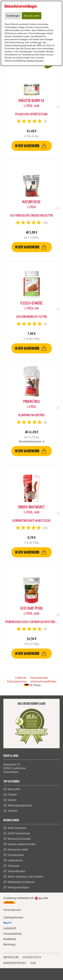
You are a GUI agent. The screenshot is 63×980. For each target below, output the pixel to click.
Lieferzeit (21, 678)
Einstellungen (13, 16)
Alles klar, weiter (32, 16)
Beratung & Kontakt (19, 839)
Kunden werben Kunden (22, 844)
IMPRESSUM (11, 957)
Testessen (14, 866)
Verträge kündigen (18, 887)
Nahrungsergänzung (20, 805)
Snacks (12, 800)
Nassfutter (14, 789)
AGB (33, 963)
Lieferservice (15, 860)
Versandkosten (39, 678)
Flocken (12, 794)
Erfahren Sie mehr (35, 61)
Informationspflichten (44, 681)
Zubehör (13, 811)
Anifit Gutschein (17, 828)
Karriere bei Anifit (18, 850)
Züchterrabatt (16, 855)
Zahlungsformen (17, 681)
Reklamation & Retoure (21, 882)
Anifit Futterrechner (19, 833)
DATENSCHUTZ (32, 957)
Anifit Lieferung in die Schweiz (25, 877)
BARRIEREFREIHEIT (15, 963)
